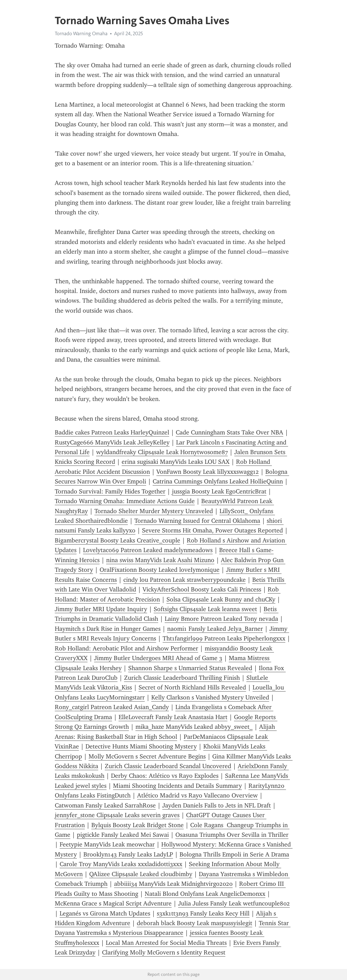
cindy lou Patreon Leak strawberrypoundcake (185, 580)
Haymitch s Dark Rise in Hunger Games (108, 629)
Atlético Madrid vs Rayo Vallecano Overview (197, 795)
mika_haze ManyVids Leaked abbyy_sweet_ (194, 727)
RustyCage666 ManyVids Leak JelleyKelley (112, 442)
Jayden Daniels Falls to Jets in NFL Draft (217, 805)
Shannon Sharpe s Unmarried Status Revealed (190, 668)
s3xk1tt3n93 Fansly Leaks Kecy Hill (203, 913)
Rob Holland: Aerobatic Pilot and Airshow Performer (126, 648)
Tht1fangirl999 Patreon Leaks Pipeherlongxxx (224, 638)
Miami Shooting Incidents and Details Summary (177, 786)
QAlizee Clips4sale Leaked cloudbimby (141, 874)
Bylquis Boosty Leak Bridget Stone (137, 825)
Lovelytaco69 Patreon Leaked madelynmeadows (148, 550)
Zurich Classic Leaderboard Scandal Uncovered (168, 766)
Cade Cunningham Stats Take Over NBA (229, 432)
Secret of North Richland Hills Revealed (192, 687)
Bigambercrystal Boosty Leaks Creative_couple (118, 540)
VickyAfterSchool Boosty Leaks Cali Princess (202, 589)
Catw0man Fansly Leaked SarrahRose (105, 805)
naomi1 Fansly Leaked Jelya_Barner (215, 629)
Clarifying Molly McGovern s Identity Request (164, 952)
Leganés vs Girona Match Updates (105, 913)
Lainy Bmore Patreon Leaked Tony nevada (221, 619)
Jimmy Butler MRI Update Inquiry (101, 609)
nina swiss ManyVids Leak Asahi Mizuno (160, 560)
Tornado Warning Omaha (81, 33)
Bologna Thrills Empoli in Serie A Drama (234, 854)
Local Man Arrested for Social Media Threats (166, 943)
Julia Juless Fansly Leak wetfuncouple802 (234, 903)
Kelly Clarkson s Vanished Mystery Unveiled (210, 697)
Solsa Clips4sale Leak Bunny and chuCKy (221, 599)
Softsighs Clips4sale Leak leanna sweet (205, 609)
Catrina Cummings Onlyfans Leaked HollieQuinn (218, 481)
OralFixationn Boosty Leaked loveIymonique (160, 570)
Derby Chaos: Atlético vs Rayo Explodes (165, 776)
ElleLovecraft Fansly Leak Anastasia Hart (173, 717)
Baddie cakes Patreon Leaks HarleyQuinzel (112, 432)
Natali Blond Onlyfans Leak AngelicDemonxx (205, 894)
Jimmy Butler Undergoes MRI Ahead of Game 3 (158, 658)
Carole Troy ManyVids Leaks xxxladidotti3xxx (121, 864)
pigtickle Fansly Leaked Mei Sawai (123, 835)
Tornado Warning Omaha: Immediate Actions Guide (125, 501)
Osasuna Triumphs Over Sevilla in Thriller (232, 835)
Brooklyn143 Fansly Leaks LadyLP (128, 854)
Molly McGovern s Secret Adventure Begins (147, 756)
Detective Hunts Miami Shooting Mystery (141, 746)
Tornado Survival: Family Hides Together (110, 491)
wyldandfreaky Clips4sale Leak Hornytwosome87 (162, 452)
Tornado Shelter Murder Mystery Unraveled (154, 511)
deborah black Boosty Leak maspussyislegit (195, 923)
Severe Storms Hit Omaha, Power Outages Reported (212, 530)
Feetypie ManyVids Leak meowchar (107, 844)
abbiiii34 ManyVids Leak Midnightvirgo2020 (173, 884)
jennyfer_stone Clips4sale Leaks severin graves (117, 815)
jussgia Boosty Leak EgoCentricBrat (219, 491)
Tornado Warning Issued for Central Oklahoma (197, 521)
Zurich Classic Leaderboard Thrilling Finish (182, 678)
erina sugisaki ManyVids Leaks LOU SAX (176, 462)
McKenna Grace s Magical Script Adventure (113, 903)
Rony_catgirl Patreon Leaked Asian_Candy (112, 707)
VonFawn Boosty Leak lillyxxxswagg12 (208, 472)
